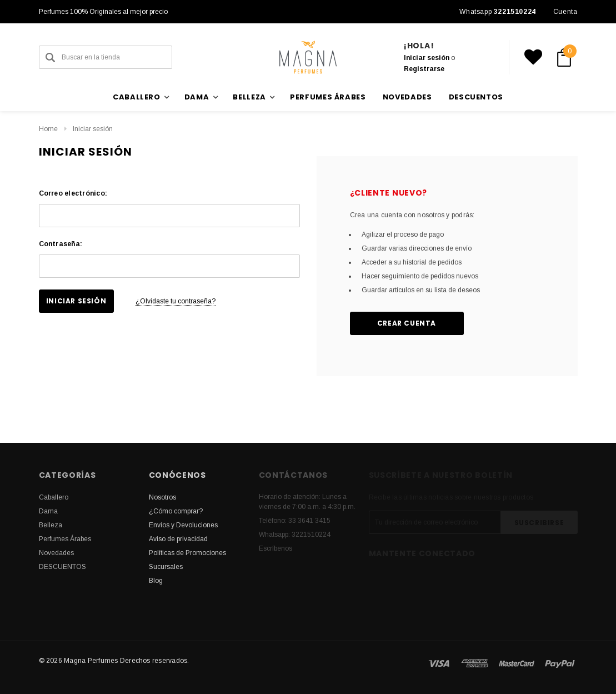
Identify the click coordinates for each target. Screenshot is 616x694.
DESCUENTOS (476, 97)
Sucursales (166, 567)
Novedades (407, 97)
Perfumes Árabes (328, 97)
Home (48, 129)
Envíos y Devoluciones (183, 525)
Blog (156, 581)
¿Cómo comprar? (176, 511)
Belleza (51, 525)
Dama (48, 511)
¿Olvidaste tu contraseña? (176, 301)
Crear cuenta (407, 323)
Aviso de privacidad (178, 539)
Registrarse (424, 69)
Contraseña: (61, 244)
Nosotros (162, 497)
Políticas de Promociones (187, 553)
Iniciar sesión (427, 58)
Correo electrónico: (73, 193)
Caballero (54, 497)
